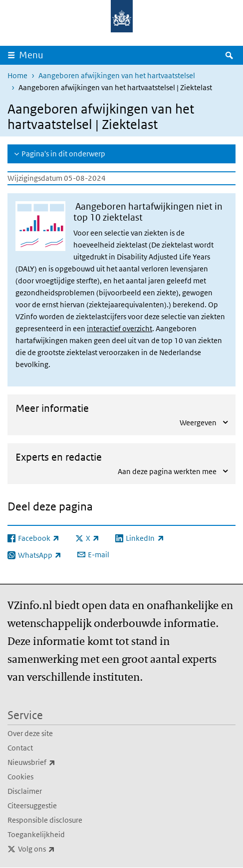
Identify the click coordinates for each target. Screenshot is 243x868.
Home (17, 75)
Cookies (20, 777)
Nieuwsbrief (53, 762)
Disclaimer (25, 791)
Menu (31, 55)
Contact (20, 748)
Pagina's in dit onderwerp (63, 154)
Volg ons (58, 849)
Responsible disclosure (45, 820)
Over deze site (30, 733)
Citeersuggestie (32, 806)
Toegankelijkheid (36, 834)
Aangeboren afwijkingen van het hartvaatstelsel (117, 75)
